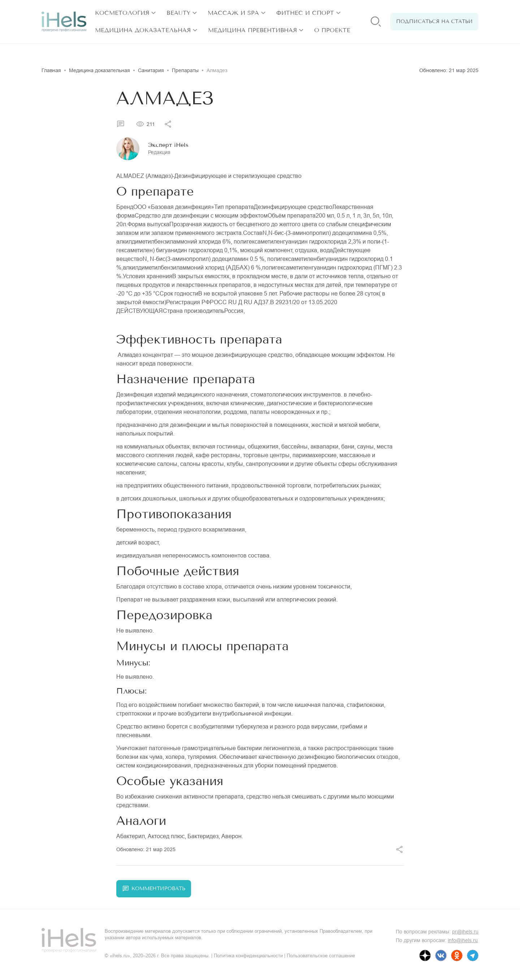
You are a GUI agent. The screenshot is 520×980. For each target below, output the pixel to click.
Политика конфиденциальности (248, 956)
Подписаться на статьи (434, 21)
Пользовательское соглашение (321, 956)
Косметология (122, 13)
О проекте (332, 30)
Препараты (185, 70)
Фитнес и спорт (305, 13)
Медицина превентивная (252, 30)
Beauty (178, 13)
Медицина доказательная (143, 30)
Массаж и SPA (233, 13)
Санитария (151, 70)
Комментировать (154, 889)
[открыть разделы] (153, 13)
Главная (51, 70)
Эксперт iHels (168, 145)
